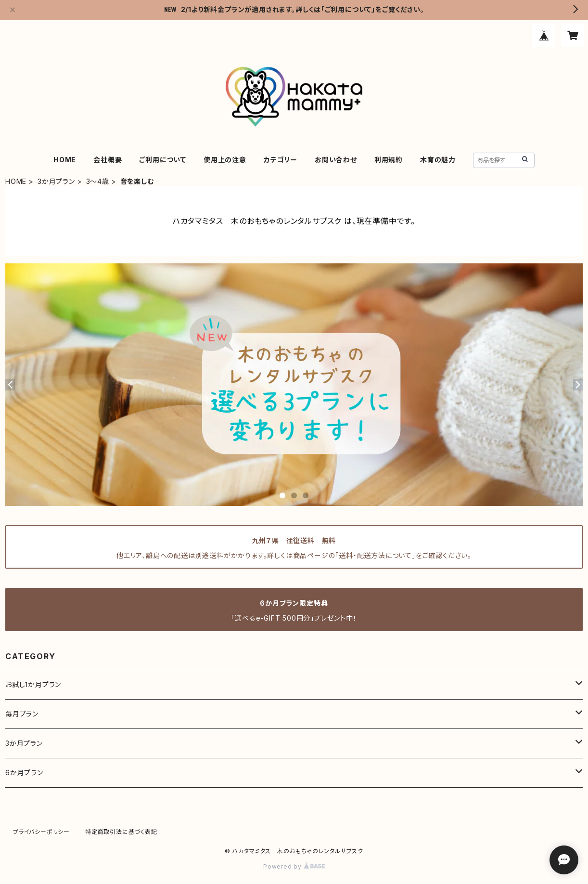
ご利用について (163, 160)
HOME (65, 160)
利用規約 (389, 160)
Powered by (294, 866)
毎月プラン (22, 714)
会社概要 (108, 160)
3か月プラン (56, 181)
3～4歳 (98, 181)
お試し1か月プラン (33, 684)
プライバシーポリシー (41, 832)
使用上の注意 (225, 160)
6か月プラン (24, 773)
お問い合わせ (336, 160)
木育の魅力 (438, 160)
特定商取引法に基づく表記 (121, 832)
